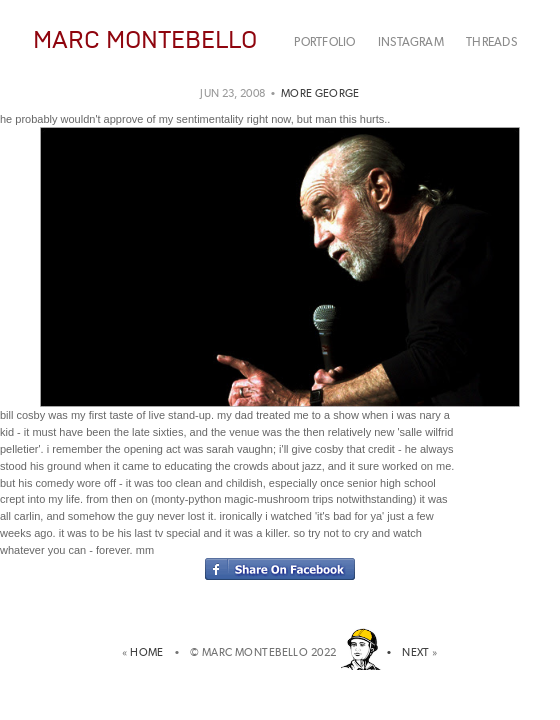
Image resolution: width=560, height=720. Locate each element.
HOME (149, 652)
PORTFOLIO (324, 42)
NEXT (416, 652)
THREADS (491, 42)
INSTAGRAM (411, 42)
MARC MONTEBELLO (145, 39)
